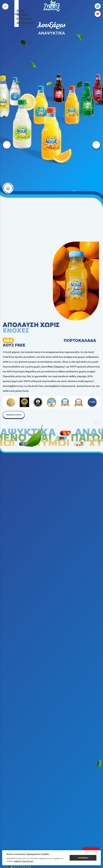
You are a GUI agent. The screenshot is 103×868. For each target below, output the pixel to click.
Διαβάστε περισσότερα (23, 861)
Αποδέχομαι (83, 858)
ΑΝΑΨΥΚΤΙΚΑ (52, 33)
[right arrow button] (96, 145)
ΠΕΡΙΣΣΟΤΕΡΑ (14, 415)
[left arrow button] (7, 145)
